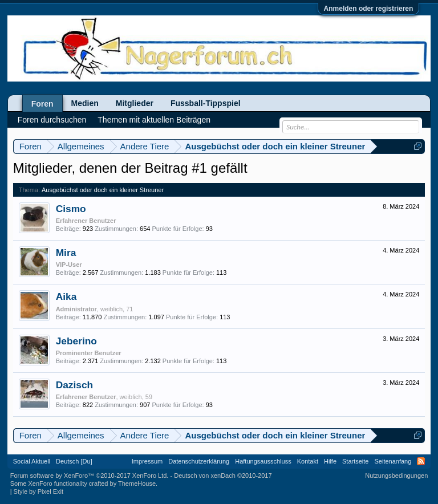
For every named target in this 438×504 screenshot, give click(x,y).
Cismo (71, 209)
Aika (66, 296)
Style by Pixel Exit (38, 491)
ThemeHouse (137, 483)
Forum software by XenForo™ (90, 475)
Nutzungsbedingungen (396, 475)
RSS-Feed (421, 461)
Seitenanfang (393, 461)
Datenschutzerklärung (199, 461)
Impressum (147, 461)
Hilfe (330, 461)
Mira (66, 253)
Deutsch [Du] (74, 461)
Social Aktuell (32, 461)
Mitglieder (135, 103)
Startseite (355, 461)
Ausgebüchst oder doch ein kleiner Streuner (103, 190)
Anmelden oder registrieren (369, 9)
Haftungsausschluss (263, 461)
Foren (42, 104)
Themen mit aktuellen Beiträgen (154, 120)
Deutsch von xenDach (223, 475)
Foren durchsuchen (52, 120)
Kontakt (308, 461)
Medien (85, 103)
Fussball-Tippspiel (206, 103)
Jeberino (76, 341)
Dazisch (75, 385)
